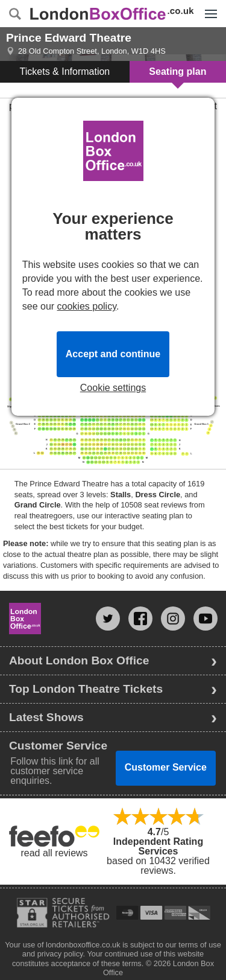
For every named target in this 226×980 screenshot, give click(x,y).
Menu (208, 7)
